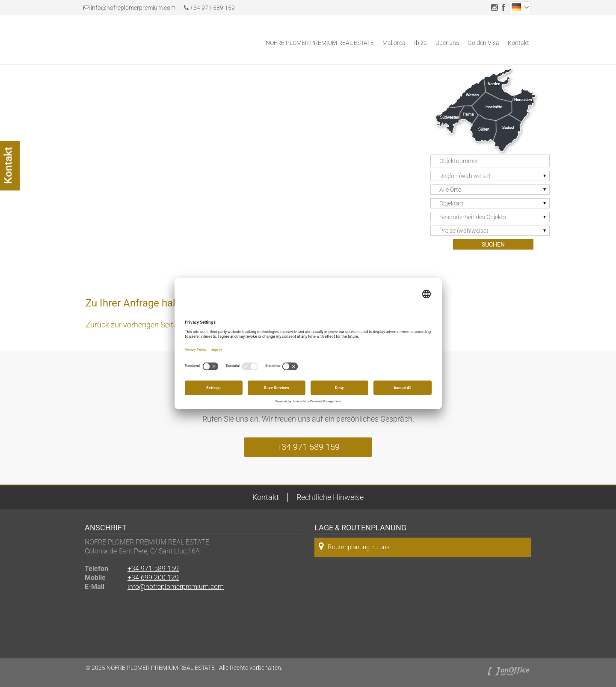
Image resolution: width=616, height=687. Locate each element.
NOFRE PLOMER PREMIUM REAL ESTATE (320, 43)
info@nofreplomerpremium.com (133, 8)
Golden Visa (483, 43)
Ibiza (421, 43)
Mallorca (394, 43)
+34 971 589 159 (209, 8)
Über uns (447, 43)
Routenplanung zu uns (354, 546)
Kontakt (518, 43)
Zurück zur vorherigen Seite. (132, 325)
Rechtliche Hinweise (330, 497)
